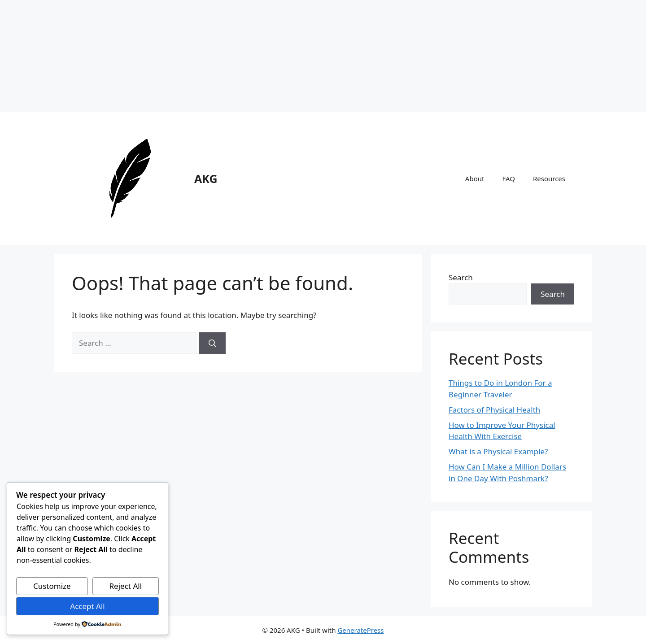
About (475, 178)
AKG (206, 178)
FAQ (509, 178)
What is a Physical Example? (498, 451)
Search (461, 277)
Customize (52, 586)
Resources (549, 178)
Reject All (126, 586)
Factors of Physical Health (494, 410)
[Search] (212, 343)
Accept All (87, 606)
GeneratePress (360, 630)
